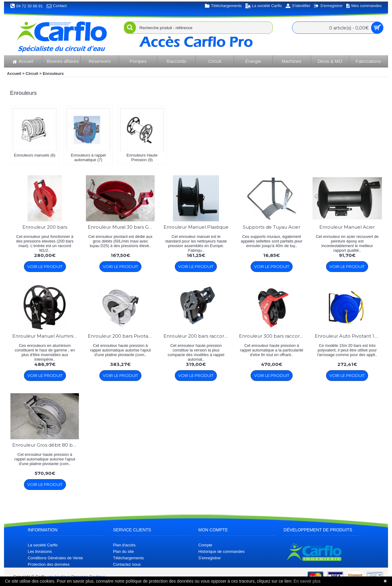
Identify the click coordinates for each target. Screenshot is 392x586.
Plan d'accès (124, 545)
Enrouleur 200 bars (45, 227)
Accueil (14, 74)
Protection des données (49, 564)
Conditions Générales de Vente (55, 558)
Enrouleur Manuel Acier (347, 227)
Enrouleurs (53, 74)
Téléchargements (128, 558)
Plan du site (123, 551)
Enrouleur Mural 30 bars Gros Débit (121, 227)
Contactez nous (127, 564)
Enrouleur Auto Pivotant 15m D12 (348, 336)
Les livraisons (40, 551)
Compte (206, 545)
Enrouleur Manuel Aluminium (46, 336)
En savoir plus (307, 581)
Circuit (32, 74)
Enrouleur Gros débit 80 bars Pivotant (46, 445)
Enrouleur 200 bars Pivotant (120, 336)
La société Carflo (43, 545)
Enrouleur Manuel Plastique (196, 227)
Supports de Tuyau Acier (272, 227)
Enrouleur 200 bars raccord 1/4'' (197, 336)
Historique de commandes (222, 551)
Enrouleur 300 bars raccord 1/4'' (273, 336)
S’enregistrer (210, 558)
